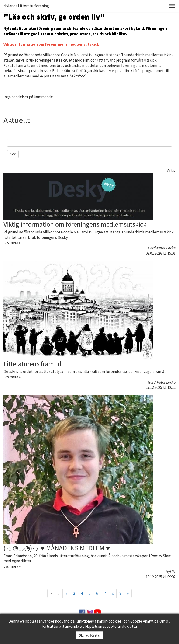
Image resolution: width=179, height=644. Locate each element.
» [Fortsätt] (128, 593)
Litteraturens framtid (33, 364)
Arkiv (171, 170)
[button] (172, 6)
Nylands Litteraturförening (26, 6)
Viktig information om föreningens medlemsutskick (75, 224)
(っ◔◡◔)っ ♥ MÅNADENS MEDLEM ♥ (57, 548)
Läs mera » (12, 243)
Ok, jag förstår (90, 635)
